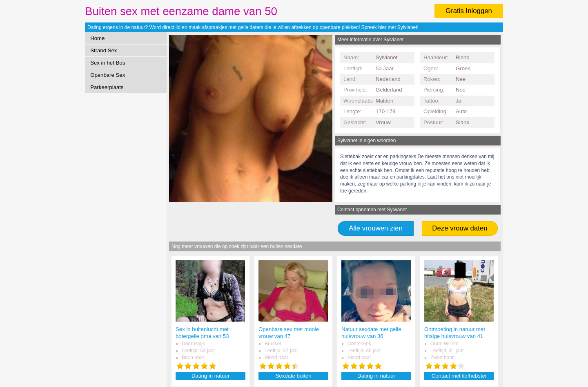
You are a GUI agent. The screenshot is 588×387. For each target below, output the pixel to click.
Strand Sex (104, 50)
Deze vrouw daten (460, 228)
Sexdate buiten (294, 376)
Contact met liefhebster (459, 376)
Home (97, 38)
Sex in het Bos (108, 63)
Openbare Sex (108, 75)
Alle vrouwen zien (376, 228)
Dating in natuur (210, 376)
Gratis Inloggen (469, 11)
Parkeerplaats (107, 87)
